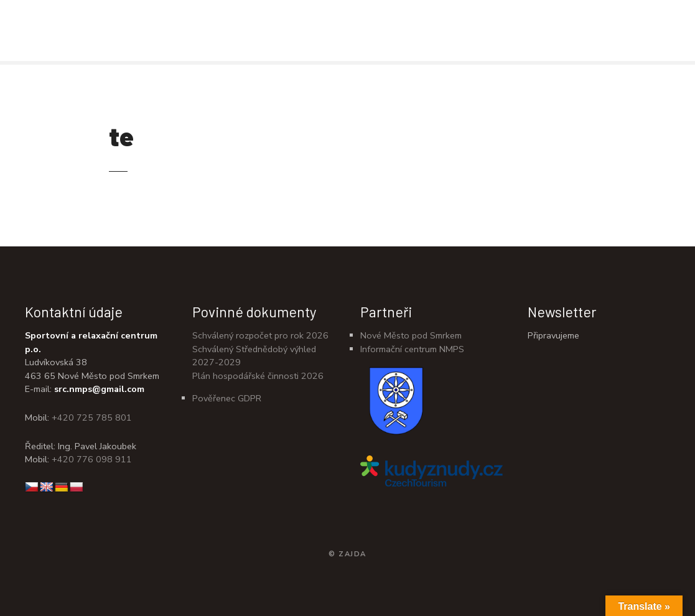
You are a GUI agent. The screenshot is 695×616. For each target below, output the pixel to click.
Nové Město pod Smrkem (411, 335)
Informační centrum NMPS (412, 349)
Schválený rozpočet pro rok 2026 (260, 335)
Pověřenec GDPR (227, 398)
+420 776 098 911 (92, 459)
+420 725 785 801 (92, 418)
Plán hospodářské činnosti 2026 (258, 376)
